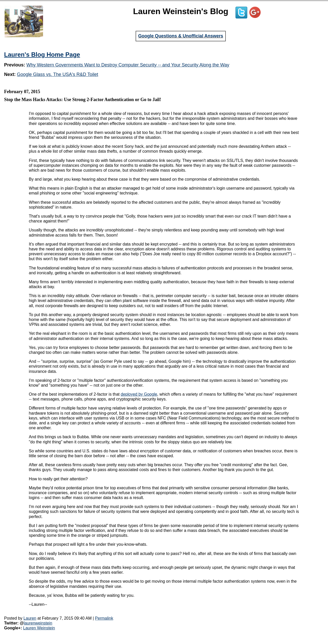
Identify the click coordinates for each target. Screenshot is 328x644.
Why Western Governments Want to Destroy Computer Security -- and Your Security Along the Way (128, 65)
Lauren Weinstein (39, 628)
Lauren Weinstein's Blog (181, 11)
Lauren (30, 618)
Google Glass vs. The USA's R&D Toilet (58, 74)
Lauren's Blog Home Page (42, 55)
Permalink (104, 618)
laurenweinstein (38, 623)
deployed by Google (139, 394)
